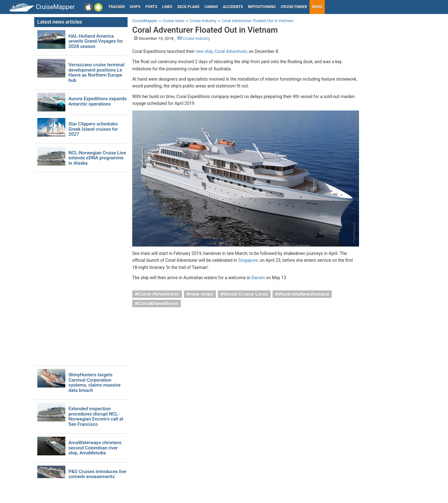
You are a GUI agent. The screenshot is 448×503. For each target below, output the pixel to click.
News (317, 7)
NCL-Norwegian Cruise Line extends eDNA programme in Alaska (97, 158)
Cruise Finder (294, 7)
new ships (201, 294)
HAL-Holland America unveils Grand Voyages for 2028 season (96, 41)
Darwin (258, 278)
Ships (135, 7)
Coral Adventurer (231, 51)
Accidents (233, 7)
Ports (152, 7)
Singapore (248, 260)
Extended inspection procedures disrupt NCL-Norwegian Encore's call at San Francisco (96, 416)
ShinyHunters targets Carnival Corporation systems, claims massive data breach (95, 383)
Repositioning (262, 7)
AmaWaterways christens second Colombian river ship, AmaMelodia (95, 448)
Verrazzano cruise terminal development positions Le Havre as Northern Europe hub (96, 73)
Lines (168, 7)
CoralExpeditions (158, 303)
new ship (204, 51)
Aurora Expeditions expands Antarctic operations (98, 101)
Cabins (211, 7)
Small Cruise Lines (246, 294)
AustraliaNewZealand (304, 294)
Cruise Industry (194, 38)
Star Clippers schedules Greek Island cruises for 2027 (93, 129)
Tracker (117, 7)
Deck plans (188, 7)
